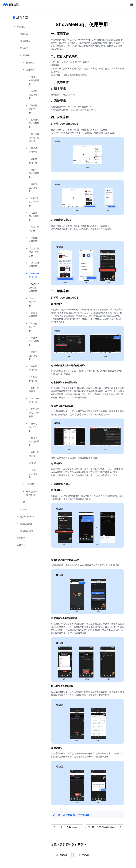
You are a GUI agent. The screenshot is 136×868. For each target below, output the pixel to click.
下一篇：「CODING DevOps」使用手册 (106, 827)
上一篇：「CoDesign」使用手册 (70, 827)
